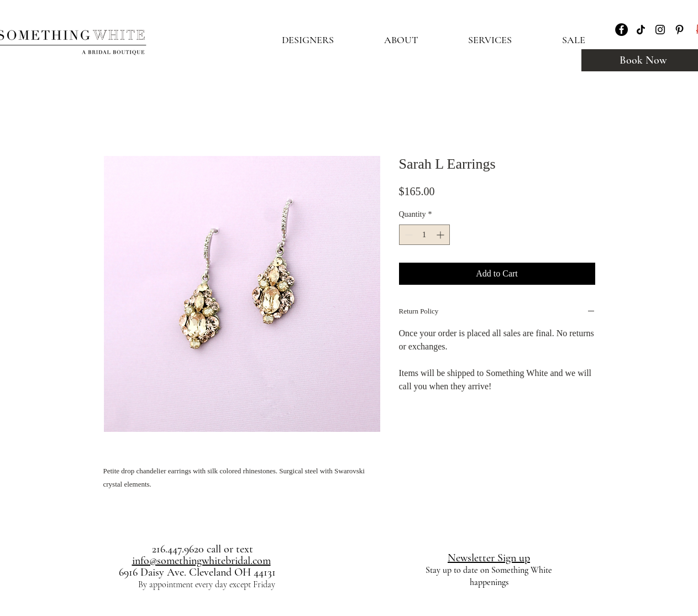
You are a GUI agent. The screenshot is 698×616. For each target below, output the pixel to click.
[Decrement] (408, 235)
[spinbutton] (424, 235)
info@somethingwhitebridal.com (201, 561)
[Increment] (441, 235)
